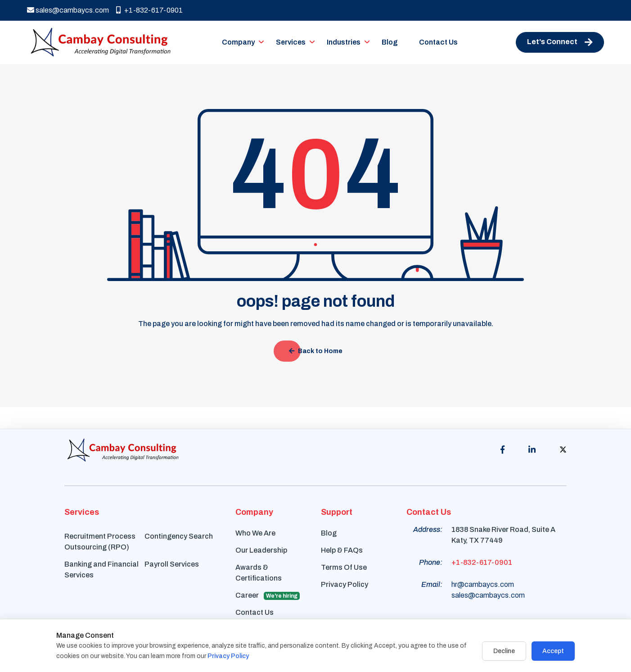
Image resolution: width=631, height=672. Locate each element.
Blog (390, 42)
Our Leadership (261, 550)
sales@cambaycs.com (68, 10)
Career (268, 596)
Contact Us (438, 42)
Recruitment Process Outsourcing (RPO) (100, 542)
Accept (553, 651)
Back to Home (316, 351)
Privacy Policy (345, 584)
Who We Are (255, 533)
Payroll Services (172, 564)
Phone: (431, 562)
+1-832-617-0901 (149, 10)
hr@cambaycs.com (483, 584)
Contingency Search (179, 536)
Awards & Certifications (259, 573)
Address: (428, 529)
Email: (432, 584)
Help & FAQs (342, 550)
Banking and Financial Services (101, 570)
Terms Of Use (344, 567)
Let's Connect (560, 42)
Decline (504, 651)
